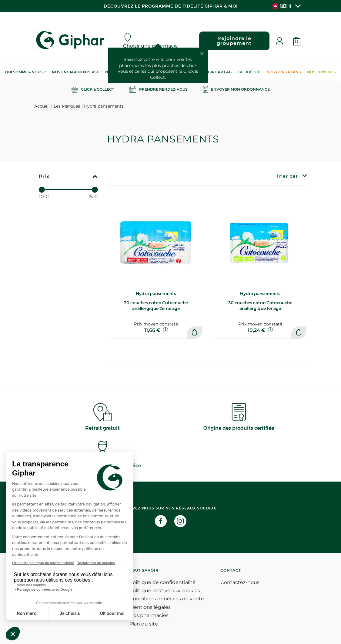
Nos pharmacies (149, 615)
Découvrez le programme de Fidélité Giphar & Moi (171, 6)
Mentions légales (150, 607)
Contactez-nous (240, 582)
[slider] (42, 190)
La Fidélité (249, 72)
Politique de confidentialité (162, 582)
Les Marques (67, 106)
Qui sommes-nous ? (25, 72)
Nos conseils (321, 72)
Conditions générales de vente (167, 599)
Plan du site (144, 624)
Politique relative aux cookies (165, 591)
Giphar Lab (220, 72)
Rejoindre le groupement (234, 41)
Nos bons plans (284, 72)
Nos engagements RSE (75, 72)
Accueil (42, 106)
